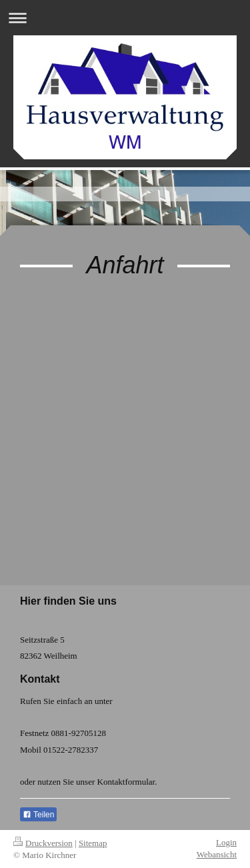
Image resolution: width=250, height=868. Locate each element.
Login (226, 842)
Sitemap (93, 843)
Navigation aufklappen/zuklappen (125, 18)
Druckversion (43, 843)
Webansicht (217, 854)
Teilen (38, 815)
